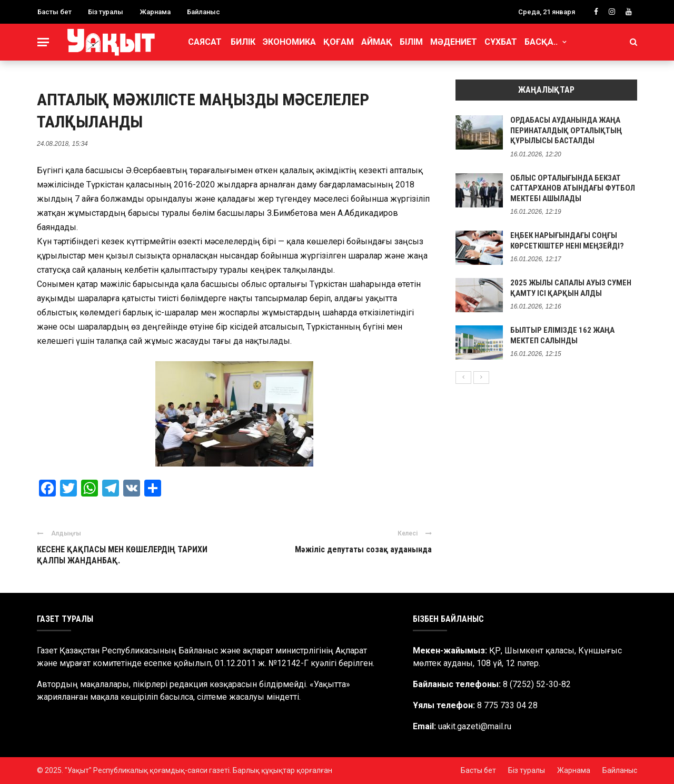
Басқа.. (541, 42)
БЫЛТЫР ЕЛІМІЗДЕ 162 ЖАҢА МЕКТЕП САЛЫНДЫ (562, 335)
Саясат (205, 42)
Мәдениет (454, 42)
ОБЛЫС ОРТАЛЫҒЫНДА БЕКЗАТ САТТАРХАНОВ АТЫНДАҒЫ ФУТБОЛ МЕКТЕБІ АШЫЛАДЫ (573, 188)
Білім (411, 42)
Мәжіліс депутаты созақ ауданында (363, 549)
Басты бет (54, 12)
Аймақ (377, 42)
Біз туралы (106, 12)
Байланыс (204, 12)
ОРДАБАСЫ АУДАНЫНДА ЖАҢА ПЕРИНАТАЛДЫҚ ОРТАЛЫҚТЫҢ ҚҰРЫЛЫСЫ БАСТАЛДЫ (566, 130)
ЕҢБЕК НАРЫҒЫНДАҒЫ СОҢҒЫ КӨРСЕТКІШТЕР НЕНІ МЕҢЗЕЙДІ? (567, 241)
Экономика (289, 42)
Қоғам (339, 42)
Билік (243, 42)
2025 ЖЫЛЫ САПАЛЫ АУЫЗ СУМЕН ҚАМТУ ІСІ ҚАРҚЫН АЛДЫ (571, 288)
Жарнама (155, 12)
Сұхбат (501, 42)
